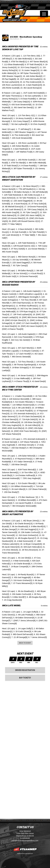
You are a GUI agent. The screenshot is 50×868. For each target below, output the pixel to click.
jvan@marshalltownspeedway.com (25, 841)
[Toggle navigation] (44, 14)
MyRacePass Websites (25, 849)
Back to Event (25, 643)
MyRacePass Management (25, 853)
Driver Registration (25, 670)
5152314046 (25, 838)
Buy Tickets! (25, 678)
